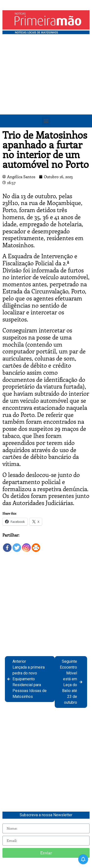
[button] (46, 121)
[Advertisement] (46, 85)
